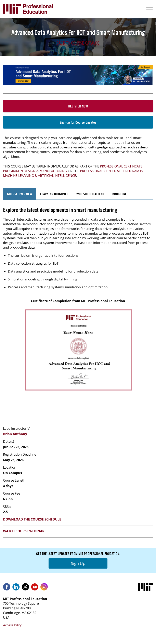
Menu (149, 9)
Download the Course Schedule (32, 519)
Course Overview (20, 194)
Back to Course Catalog (78, 43)
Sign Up (78, 563)
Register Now (78, 106)
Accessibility (12, 625)
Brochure (120, 194)
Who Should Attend (90, 194)
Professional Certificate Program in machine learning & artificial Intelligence (73, 173)
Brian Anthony (15, 434)
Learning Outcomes (54, 194)
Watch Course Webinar (24, 531)
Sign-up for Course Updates (78, 122)
